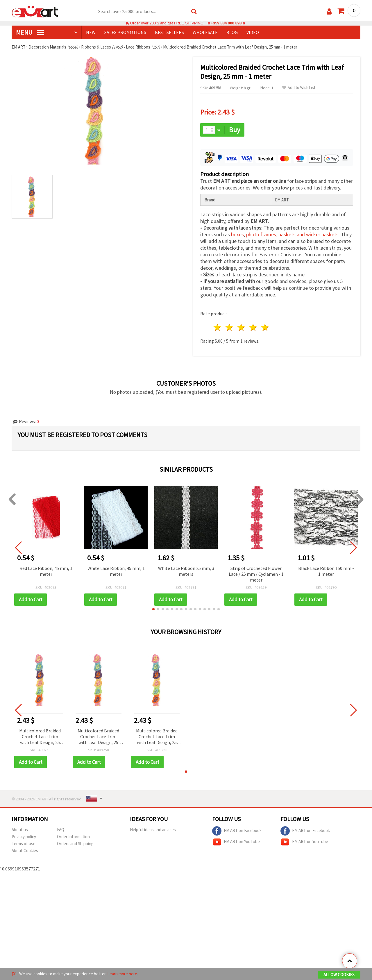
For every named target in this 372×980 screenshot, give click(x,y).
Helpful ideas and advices (153, 830)
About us (20, 830)
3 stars (242, 327)
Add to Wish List (299, 88)
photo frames (261, 234)
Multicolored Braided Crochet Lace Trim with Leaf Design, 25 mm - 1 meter (40, 737)
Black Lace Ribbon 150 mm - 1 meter (326, 571)
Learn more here (122, 974)
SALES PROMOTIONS (125, 32)
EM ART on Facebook (237, 831)
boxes (237, 234)
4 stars (253, 327)
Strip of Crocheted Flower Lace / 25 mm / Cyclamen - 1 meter (256, 574)
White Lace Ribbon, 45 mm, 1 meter (116, 571)
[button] (153, 609)
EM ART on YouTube (236, 842)
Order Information (73, 837)
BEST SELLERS (169, 32)
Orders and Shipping (75, 844)
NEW (91, 32)
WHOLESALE (205, 32)
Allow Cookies (339, 975)
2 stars (230, 327)
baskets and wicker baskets (308, 234)
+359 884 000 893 (226, 23)
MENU (30, 32)
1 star (218, 327)
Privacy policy (24, 837)
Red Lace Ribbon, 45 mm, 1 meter (46, 571)
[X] (14, 974)
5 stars (265, 327)
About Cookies (25, 851)
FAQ (61, 830)
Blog (232, 32)
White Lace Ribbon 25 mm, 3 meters (186, 571)
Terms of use (24, 844)
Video (253, 32)
